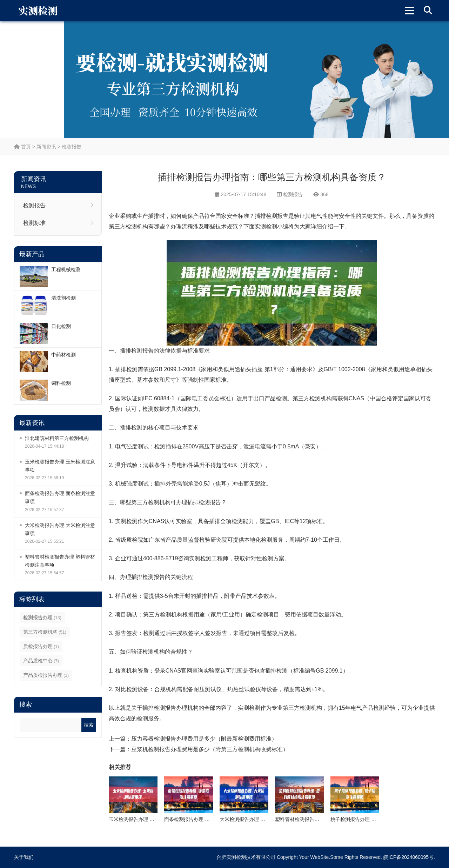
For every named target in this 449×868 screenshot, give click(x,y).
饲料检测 (61, 383)
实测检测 (266, 226)
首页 (22, 147)
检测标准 (34, 223)
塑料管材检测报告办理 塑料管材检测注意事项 (60, 561)
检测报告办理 (42, 617)
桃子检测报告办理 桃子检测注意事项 (370, 819)
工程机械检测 (66, 269)
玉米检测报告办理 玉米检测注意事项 (60, 466)
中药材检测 (63, 355)
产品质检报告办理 (46, 675)
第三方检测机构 (45, 632)
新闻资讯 (46, 147)
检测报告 (72, 147)
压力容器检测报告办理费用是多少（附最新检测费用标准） (204, 739)
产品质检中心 (41, 661)
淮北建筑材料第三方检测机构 (57, 438)
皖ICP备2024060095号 (408, 857)
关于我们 (24, 857)
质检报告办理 (41, 646)
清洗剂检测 (63, 298)
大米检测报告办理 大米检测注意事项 (60, 529)
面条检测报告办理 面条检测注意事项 (60, 497)
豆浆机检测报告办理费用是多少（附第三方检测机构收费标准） (210, 749)
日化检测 (61, 326)
